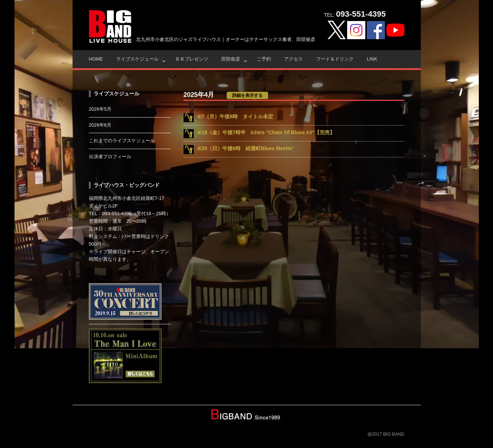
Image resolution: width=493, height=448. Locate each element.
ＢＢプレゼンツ (192, 59)
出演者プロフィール (110, 157)
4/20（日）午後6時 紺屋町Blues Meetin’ (245, 148)
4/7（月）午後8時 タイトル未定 (235, 116)
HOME (96, 59)
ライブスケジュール (137, 59)
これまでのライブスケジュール (122, 141)
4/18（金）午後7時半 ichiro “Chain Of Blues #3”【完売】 (266, 132)
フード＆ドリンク (335, 59)
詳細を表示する (247, 95)
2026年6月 (100, 125)
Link (372, 59)
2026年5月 (100, 109)
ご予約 (264, 59)
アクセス (293, 59)
